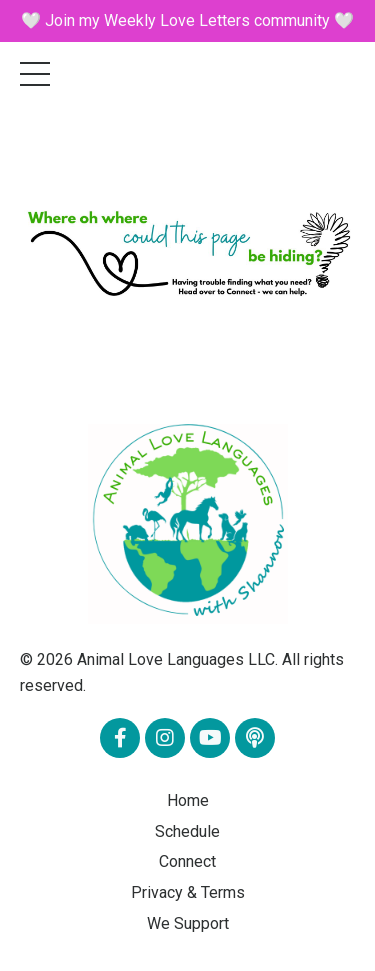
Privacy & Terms (188, 892)
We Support (188, 923)
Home (188, 800)
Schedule (187, 831)
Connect (187, 861)
